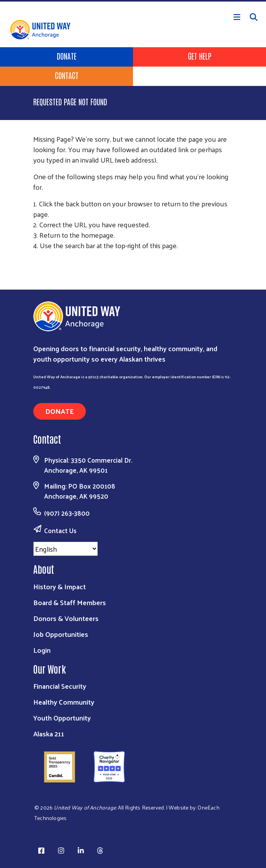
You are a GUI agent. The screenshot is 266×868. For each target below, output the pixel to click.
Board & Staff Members (70, 602)
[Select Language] (66, 549)
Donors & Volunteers (66, 618)
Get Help (200, 56)
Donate (67, 56)
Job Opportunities (61, 634)
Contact (67, 75)
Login (42, 650)
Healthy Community (64, 702)
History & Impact (60, 586)
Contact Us (60, 530)
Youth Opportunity (62, 718)
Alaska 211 (49, 733)
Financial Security (60, 686)
